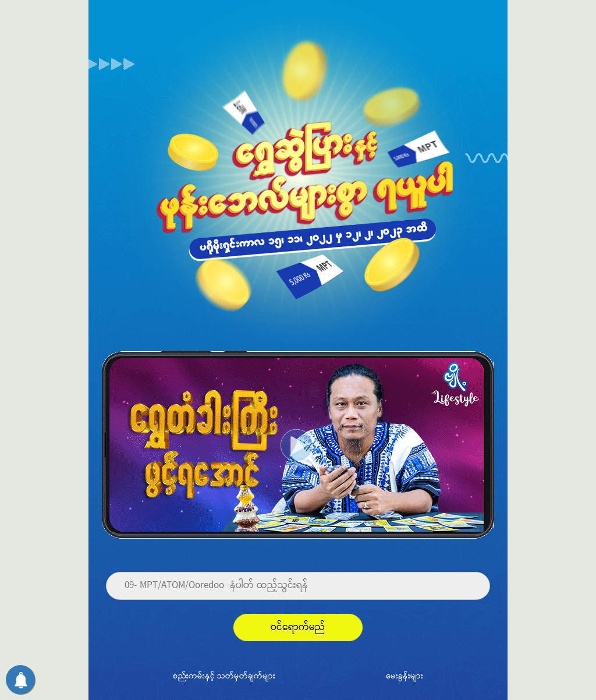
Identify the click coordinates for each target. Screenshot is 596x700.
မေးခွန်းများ (405, 676)
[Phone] (298, 586)
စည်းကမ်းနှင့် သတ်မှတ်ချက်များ (224, 676)
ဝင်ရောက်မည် (298, 627)
